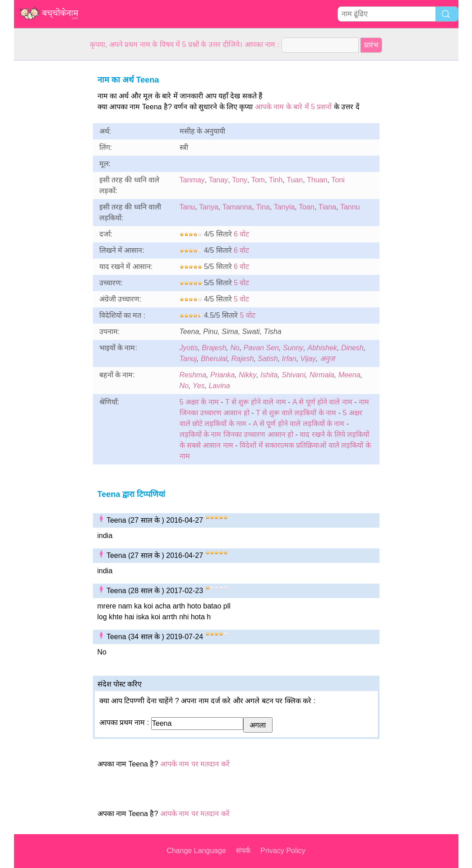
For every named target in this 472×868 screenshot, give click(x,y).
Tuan (295, 180)
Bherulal (214, 359)
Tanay (218, 180)
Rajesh (243, 359)
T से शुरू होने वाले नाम (256, 402)
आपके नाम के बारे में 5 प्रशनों (294, 107)
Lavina (219, 386)
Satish (268, 359)
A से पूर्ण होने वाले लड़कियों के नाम (299, 424)
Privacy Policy (283, 851)
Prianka (222, 375)
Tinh (276, 180)
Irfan (289, 359)
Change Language (196, 851)
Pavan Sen (261, 348)
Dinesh (352, 348)
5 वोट (241, 283)
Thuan (317, 180)
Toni (338, 180)
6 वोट (241, 234)
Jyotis (189, 348)
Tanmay (192, 180)
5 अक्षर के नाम (199, 402)
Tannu (350, 207)
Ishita (269, 375)
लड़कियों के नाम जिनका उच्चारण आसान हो (237, 434)
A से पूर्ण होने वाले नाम (322, 402)
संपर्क (243, 851)
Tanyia (284, 207)
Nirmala (322, 375)
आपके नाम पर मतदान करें (195, 764)
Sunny (293, 348)
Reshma (193, 375)
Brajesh (214, 348)
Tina (263, 207)
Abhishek (322, 348)
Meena (349, 375)
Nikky (248, 375)
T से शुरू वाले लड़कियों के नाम (296, 413)
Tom (258, 180)
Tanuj (188, 359)
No (235, 348)
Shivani (293, 375)
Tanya (209, 207)
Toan (307, 207)
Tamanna (237, 207)
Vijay (308, 359)
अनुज (327, 359)
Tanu (187, 207)
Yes (199, 386)
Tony (240, 180)
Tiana (327, 207)
